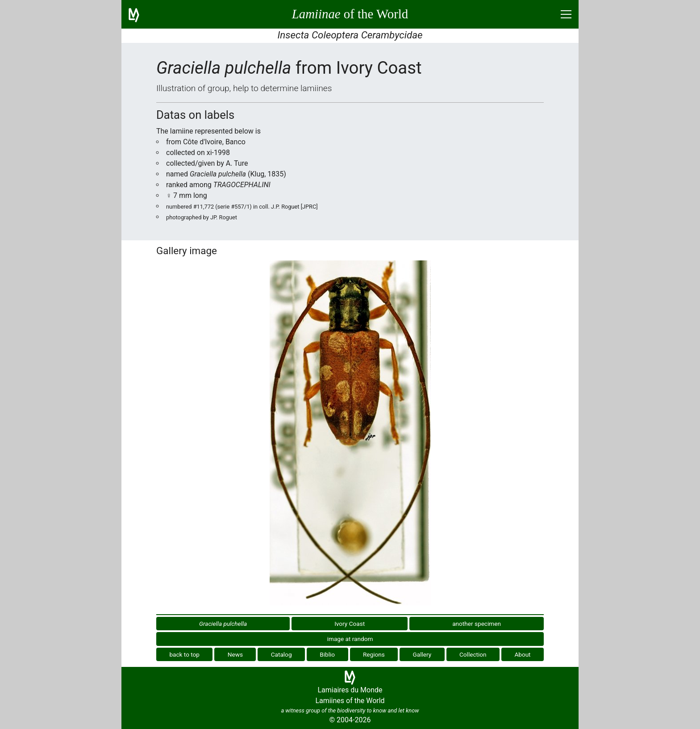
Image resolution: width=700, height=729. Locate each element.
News (235, 654)
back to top (184, 654)
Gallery (422, 654)
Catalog (281, 654)
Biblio (327, 654)
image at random (350, 639)
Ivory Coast (350, 624)
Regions (374, 654)
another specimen (477, 624)
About (522, 654)
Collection (473, 654)
